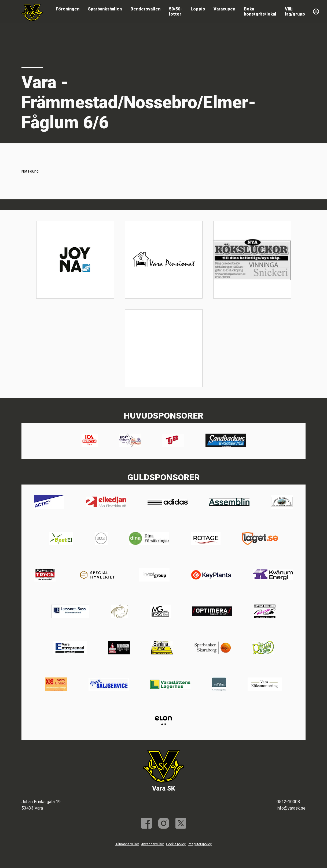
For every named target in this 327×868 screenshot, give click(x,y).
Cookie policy (176, 844)
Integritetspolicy (200, 844)
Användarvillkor (153, 844)
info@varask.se (291, 808)
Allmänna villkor (127, 844)
